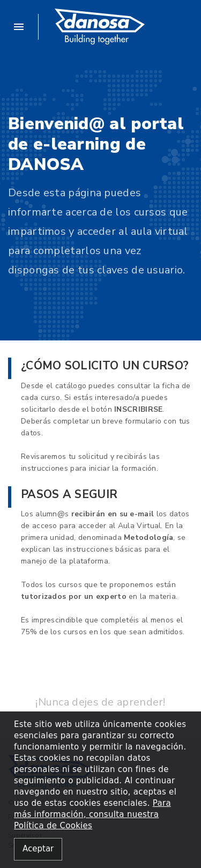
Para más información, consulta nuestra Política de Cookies (92, 814)
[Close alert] (38, 850)
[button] (23, 27)
